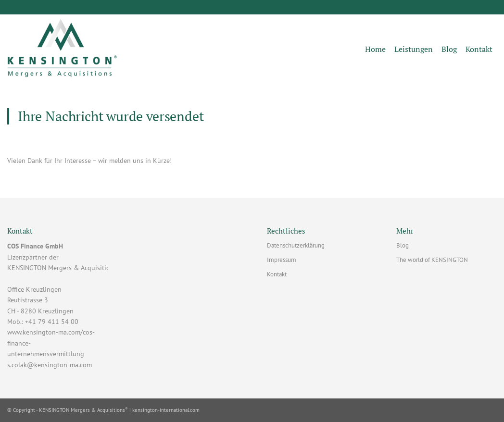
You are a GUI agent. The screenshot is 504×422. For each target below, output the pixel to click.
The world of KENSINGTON (432, 260)
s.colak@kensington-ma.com (50, 365)
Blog (403, 245)
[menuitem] (375, 50)
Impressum (282, 260)
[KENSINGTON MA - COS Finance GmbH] (62, 50)
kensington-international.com (166, 410)
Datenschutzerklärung (296, 245)
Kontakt (277, 274)
